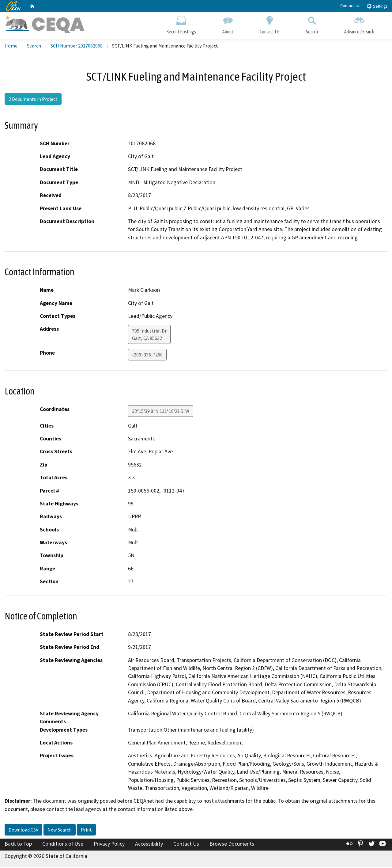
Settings (377, 6)
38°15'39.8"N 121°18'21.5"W (161, 411)
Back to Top (18, 844)
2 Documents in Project (33, 100)
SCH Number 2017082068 (77, 46)
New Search (60, 830)
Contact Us (350, 6)
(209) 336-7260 (147, 355)
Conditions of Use (63, 844)
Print (86, 830)
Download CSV (23, 830)
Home (11, 46)
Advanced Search (359, 24)
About (228, 24)
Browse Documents (232, 844)
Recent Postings (181, 24)
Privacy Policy (109, 844)
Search (312, 24)
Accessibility (149, 844)
